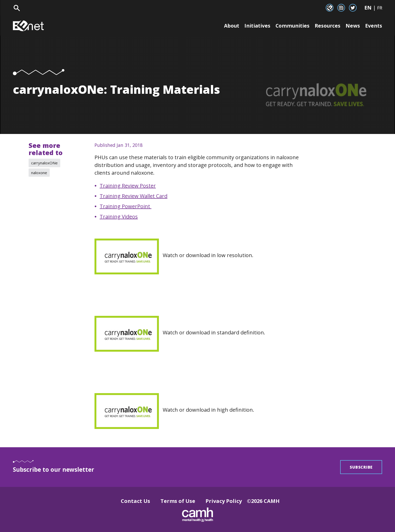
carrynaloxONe (44, 163)
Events (373, 26)
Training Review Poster (128, 186)
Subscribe (361, 467)
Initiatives (253, 26)
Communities (290, 26)
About (226, 26)
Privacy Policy (224, 501)
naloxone (39, 173)
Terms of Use (178, 501)
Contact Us (135, 501)
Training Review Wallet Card (134, 196)
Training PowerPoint (126, 206)
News (352, 26)
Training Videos (119, 217)
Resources (327, 26)
